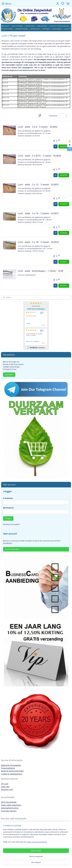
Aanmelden (9, 375)
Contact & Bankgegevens (12, 774)
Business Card (7, 789)
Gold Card (5, 787)
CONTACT (67, 29)
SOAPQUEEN (57, 29)
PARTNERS (46, 29)
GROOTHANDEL (17, 26)
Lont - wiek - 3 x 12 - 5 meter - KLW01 (38, 185)
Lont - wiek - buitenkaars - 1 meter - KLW (41, 271)
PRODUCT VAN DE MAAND (59, 26)
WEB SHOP (5, 26)
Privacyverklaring (8, 768)
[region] (36, 837)
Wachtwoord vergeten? (12, 524)
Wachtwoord (8, 508)
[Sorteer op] (53, 116)
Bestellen (64, 146)
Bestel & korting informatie (12, 771)
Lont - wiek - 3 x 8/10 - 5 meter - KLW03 (39, 156)
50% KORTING (42, 26)
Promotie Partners (9, 811)
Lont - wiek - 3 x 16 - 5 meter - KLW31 (38, 213)
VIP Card (5, 784)
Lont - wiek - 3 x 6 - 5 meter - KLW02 (38, 127)
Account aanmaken (12, 549)
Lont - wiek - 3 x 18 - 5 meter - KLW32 (38, 242)
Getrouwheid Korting (10, 808)
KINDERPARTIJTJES (22, 29)
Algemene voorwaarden (11, 765)
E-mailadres (8, 498)
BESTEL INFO (30, 26)
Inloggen (8, 518)
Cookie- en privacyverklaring (37, 842)
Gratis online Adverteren (11, 805)
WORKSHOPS (35, 29)
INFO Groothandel (9, 802)
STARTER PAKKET (7, 29)
